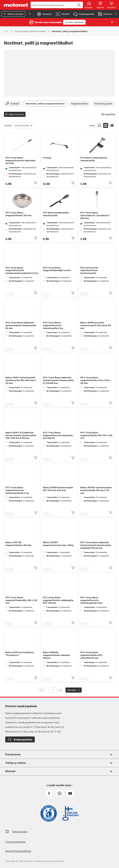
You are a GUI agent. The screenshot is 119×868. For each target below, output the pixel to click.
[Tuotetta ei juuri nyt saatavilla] (36, 183)
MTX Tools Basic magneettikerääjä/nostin (57, 269)
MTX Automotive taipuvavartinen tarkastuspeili (89, 270)
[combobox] (53, 5)
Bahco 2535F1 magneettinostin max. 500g (58, 544)
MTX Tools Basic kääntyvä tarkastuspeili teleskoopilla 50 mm (21, 325)
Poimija (47, 158)
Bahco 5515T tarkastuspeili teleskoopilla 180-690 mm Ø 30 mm (21, 380)
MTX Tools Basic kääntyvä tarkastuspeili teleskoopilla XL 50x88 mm (58, 380)
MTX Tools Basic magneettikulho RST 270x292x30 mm (92, 655)
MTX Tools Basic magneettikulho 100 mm (19, 214)
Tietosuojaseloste (15, 842)
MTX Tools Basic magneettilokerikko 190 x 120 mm (21, 600)
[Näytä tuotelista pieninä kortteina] (106, 125)
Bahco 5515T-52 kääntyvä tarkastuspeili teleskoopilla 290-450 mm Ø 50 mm (21, 435)
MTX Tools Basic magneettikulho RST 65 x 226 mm (96, 435)
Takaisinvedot (20, 831)
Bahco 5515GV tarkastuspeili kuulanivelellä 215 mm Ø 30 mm (96, 490)
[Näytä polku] (6, 31)
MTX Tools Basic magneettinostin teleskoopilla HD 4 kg (17, 490)
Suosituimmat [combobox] (22, 125)
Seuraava (74, 690)
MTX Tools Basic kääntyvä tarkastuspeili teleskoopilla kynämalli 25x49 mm (96, 545)
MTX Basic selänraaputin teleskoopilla (94, 159)
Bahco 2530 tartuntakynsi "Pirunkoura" (20, 654)
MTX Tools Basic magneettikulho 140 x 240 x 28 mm (95, 380)
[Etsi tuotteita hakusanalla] (79, 5)
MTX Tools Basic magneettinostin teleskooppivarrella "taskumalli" (91, 600)
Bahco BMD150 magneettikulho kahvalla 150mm (56, 655)
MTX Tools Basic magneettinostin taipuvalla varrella (20, 160)
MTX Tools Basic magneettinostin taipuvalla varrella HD (58, 435)
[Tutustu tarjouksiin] (74, 22)
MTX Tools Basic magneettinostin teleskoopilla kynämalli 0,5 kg (22, 270)
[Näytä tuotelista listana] (112, 125)
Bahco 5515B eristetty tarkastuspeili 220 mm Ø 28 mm (96, 325)
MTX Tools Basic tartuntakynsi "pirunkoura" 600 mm (95, 215)
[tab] (43, 14)
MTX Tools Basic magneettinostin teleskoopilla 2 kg (53, 325)
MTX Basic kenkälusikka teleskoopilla (56, 214)
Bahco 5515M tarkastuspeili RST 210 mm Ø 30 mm (58, 489)
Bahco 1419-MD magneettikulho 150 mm (18, 544)
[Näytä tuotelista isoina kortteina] (99, 125)
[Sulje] (112, 22)
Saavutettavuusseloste (18, 851)
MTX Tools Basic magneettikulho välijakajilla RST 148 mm (58, 600)
